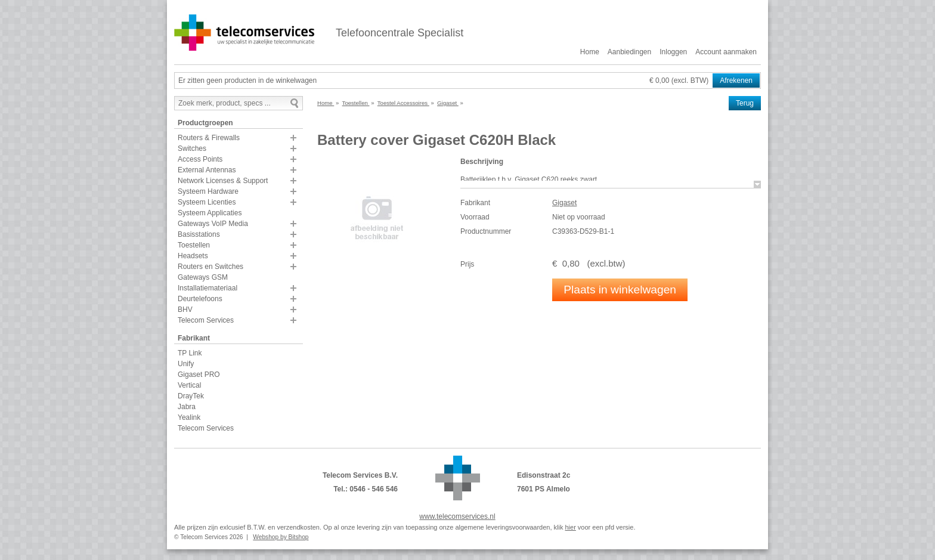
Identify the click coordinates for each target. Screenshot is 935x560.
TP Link (190, 353)
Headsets (193, 256)
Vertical (189, 385)
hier (570, 527)
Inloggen (673, 52)
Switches (192, 148)
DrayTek (191, 396)
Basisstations (199, 234)
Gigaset (564, 203)
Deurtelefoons (200, 299)
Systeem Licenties (207, 202)
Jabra (187, 407)
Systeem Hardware (208, 191)
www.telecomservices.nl (457, 516)
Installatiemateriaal (208, 288)
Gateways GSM (203, 277)
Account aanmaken (726, 52)
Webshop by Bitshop (281, 537)
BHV (185, 310)
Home (590, 52)
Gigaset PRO (199, 375)
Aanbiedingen (629, 52)
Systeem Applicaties (210, 213)
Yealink (189, 417)
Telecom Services (206, 320)
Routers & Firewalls (209, 138)
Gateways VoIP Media (213, 224)
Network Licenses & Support (223, 181)
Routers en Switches (210, 267)
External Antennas (207, 170)
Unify (186, 364)
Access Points (200, 159)
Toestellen (194, 245)
